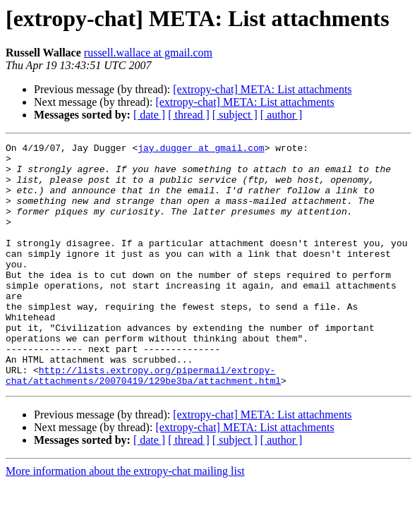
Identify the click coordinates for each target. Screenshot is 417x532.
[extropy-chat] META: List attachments (262, 89)
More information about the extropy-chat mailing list (125, 520)
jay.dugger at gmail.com (201, 150)
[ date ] (149, 115)
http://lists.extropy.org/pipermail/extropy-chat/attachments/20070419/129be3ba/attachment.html (143, 423)
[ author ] (282, 115)
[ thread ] (189, 115)
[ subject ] (235, 115)
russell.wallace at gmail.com (148, 53)
